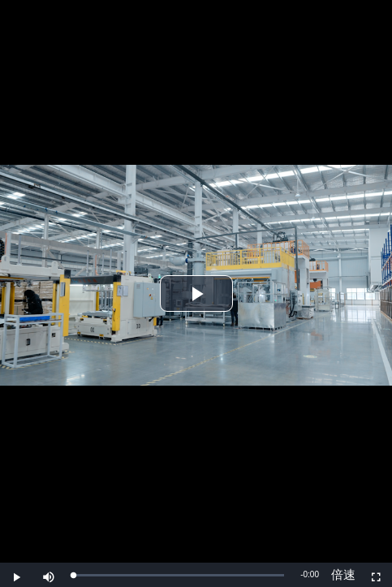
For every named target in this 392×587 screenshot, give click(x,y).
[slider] (179, 575)
